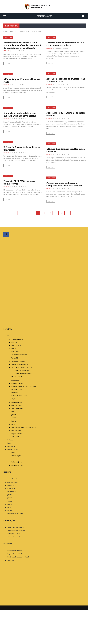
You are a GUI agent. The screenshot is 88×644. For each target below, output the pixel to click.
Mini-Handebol (17, 377)
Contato (14, 348)
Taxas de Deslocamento (20, 364)
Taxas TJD (15, 358)
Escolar (10, 510)
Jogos (13, 452)
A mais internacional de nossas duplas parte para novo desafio (20, 114)
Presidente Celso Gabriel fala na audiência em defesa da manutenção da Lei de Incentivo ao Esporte (23, 45)
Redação (6, 51)
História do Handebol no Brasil (18, 557)
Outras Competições (15, 537)
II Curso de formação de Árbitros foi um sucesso (22, 148)
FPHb (9, 336)
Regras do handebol (15, 554)
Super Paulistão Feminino (16, 531)
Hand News (11, 488)
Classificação (16, 456)
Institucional (9, 38)
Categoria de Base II (14, 534)
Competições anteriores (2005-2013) (24, 427)
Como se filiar (16, 345)
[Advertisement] (21, 283)
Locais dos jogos (17, 465)
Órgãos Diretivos (17, 339)
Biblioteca (15, 393)
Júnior (13, 411)
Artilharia (15, 459)
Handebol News (17, 383)
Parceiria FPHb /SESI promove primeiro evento (19, 182)
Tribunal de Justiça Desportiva (22, 367)
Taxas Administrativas (19, 355)
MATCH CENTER (13, 449)
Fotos (9, 443)
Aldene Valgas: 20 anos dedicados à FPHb (22, 81)
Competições (12, 399)
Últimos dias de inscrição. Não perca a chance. (66, 150)
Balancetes (15, 352)
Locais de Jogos (17, 402)
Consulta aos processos (24, 374)
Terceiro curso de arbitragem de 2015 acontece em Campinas (65, 44)
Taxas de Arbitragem (19, 361)
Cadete (14, 418)
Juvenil (14, 415)
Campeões (15, 437)
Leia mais (8, 63)
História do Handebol (15, 551)
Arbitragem (15, 380)
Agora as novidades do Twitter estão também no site (66, 80)
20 (62, 213)
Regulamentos (16, 430)
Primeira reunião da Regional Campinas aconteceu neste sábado (64, 184)
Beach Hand (12, 485)
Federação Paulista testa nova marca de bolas (66, 114)
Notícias (10, 440)
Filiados (14, 342)
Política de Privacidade (19, 396)
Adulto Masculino (17, 405)
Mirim (13, 424)
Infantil (14, 421)
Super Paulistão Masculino (17, 527)
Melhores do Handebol (15, 514)
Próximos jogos (17, 462)
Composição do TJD (22, 371)
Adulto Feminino (17, 408)
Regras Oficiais (17, 434)
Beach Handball (17, 389)
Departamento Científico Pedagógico (24, 386)
